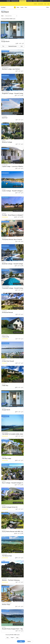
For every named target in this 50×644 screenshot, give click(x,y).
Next (22, 46)
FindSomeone (30, 1)
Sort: (3, 16)
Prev (3, 46)
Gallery (29, 641)
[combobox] (8, 7)
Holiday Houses (23, 1)
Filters (48, 7)
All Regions (3, 10)
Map (21, 641)
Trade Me (8, 1)
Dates (18, 7)
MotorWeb (35, 1)
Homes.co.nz (41, 1)
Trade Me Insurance (15, 1)
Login (48, 4)
